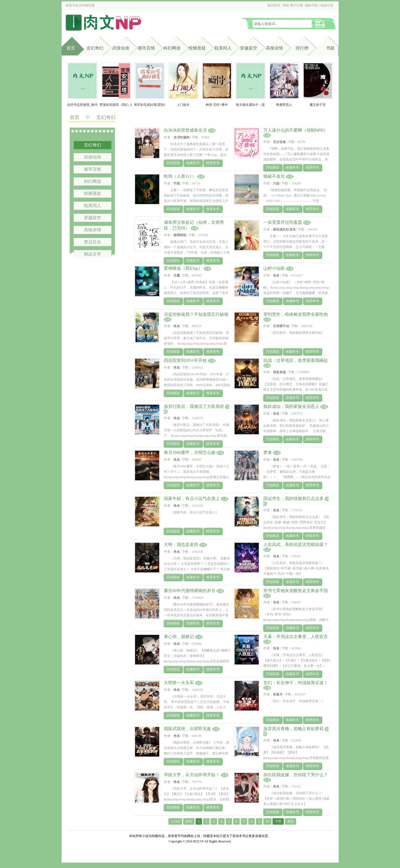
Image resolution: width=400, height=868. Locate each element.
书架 (330, 48)
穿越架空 (249, 48)
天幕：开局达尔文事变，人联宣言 (296, 637)
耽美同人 (223, 48)
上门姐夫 (183, 105)
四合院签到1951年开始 (185, 360)
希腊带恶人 (284, 105)
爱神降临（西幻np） (183, 268)
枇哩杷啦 (180, 235)
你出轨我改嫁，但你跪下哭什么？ (296, 775)
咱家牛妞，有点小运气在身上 (192, 498)
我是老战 (279, 372)
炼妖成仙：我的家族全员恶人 (291, 406)
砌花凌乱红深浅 (284, 229)
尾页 (291, 821)
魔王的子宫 (318, 105)
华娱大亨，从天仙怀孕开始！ (192, 775)
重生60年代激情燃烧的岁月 (190, 591)
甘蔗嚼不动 (281, 326)
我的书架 (311, 5)
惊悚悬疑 (197, 48)
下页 (278, 821)
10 (267, 821)
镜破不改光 (274, 176)
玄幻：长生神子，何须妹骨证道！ (296, 683)
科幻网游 (172, 48)
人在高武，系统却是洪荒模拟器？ (296, 545)
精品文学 (93, 254)
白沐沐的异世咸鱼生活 (185, 130)
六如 (276, 183)
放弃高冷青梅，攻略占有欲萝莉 (293, 729)
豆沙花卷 (279, 142)
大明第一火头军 (179, 683)
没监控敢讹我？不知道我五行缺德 (196, 314)
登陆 (286, 5)
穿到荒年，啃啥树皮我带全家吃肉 (296, 314)
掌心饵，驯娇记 (179, 637)
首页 (71, 48)
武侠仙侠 (121, 48)
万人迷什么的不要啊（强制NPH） (296, 130)
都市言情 (146, 48)
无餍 (177, 275)
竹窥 (177, 183)
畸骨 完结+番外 (217, 105)
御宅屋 (90, 5)
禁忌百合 (93, 242)
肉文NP (198, 841)
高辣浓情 (274, 48)
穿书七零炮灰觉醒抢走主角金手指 (296, 591)
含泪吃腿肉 (182, 137)
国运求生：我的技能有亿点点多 (293, 498)
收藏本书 (193, 163)
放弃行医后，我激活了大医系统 (194, 406)
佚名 (276, 275)
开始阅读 (173, 163)
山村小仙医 (274, 268)
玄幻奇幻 (95, 48)
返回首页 (274, 5)
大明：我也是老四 (181, 545)
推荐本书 (213, 163)
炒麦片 (278, 694)
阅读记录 (327, 5)
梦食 (268, 452)
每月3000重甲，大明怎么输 (190, 452)
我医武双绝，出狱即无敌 (187, 729)
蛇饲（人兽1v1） (180, 176)
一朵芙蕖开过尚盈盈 (283, 222)
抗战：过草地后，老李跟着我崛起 (296, 360)
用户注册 (296, 5)
